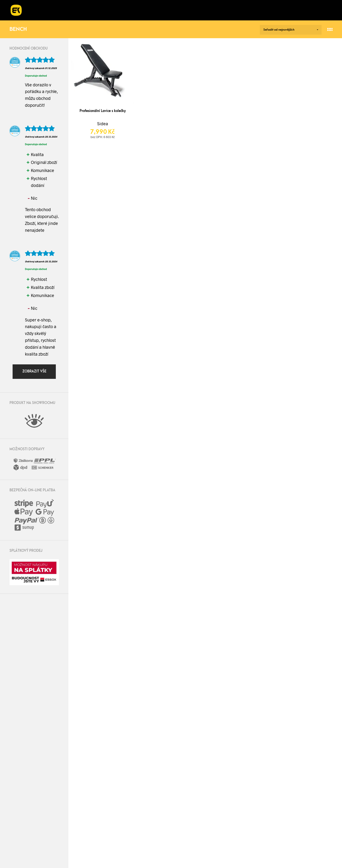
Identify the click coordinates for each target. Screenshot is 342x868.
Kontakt (241, 10)
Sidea (103, 124)
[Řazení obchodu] (291, 30)
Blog (210, 10)
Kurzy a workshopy (143, 10)
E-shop (45, 10)
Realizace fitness (87, 10)
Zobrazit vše (34, 371)
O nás (187, 10)
